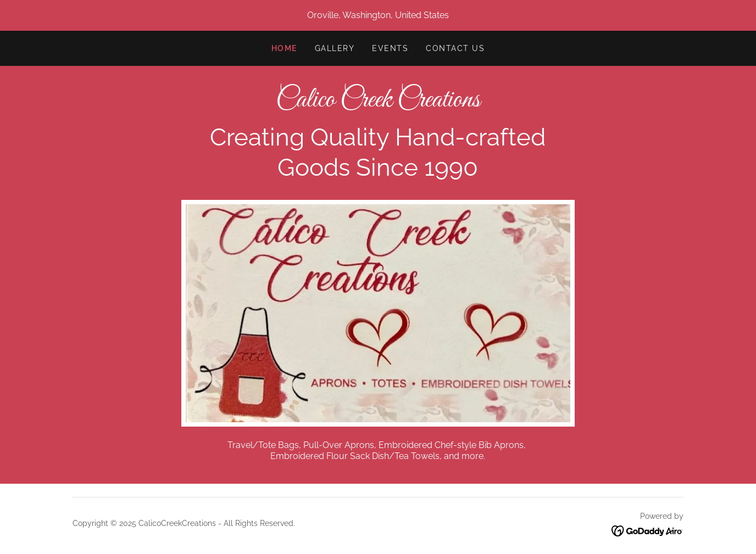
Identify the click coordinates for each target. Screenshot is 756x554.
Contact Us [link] (455, 48)
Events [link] (390, 48)
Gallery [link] (335, 48)
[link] (378, 103)
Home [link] (284, 48)
